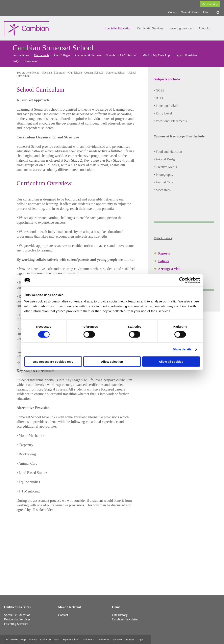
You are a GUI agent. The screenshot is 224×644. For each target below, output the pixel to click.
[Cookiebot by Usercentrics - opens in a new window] (182, 280)
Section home (21, 55)
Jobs (205, 12)
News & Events (190, 12)
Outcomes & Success (88, 55)
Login (140, 640)
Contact (173, 12)
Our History (120, 615)
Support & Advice (186, 55)
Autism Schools (94, 73)
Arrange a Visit (169, 269)
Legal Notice (88, 640)
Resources (31, 61)
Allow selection (112, 361)
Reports (164, 253)
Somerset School (116, 73)
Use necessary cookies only (53, 361)
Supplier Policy (70, 640)
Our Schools (42, 55)
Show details (182, 349)
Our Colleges (62, 55)
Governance (103, 640)
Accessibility (210, 4)
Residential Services (150, 28)
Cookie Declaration (50, 640)
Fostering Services (181, 28)
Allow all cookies (171, 361)
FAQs (16, 61)
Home (36, 73)
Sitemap (130, 640)
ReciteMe (118, 640)
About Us (204, 28)
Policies (164, 261)
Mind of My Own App (156, 55)
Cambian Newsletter (125, 619)
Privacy (33, 640)
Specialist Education (118, 28)
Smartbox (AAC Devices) (122, 55)
